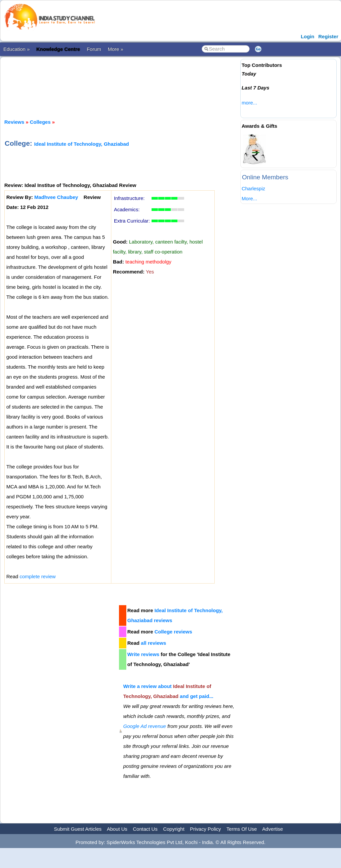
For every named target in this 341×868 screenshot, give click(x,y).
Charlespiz (253, 188)
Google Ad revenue (145, 726)
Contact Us (145, 829)
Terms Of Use (242, 829)
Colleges (40, 122)
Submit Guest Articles (78, 829)
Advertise (273, 829)
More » (115, 49)
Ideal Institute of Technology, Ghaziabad (82, 144)
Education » (16, 49)
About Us (117, 829)
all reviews (154, 643)
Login (308, 36)
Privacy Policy (206, 829)
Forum (94, 49)
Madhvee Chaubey (56, 197)
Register (328, 36)
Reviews (14, 122)
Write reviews (143, 654)
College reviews (173, 632)
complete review (38, 576)
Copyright (174, 829)
